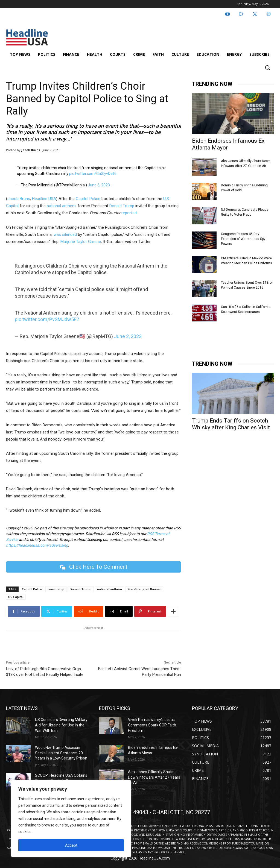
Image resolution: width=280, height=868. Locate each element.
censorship (56, 589)
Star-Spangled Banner (144, 589)
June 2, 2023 (128, 336)
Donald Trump (122, 206)
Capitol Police (88, 199)
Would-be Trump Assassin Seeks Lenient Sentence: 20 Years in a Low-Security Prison (61, 753)
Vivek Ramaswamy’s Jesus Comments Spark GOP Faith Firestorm (152, 725)
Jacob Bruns (31, 150)
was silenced (65, 234)
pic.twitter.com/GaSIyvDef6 (93, 174)
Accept (71, 845)
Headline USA (44, 199)
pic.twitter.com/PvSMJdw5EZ (47, 319)
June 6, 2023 (99, 185)
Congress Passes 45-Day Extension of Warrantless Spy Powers (243, 239)
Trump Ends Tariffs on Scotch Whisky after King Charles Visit (231, 424)
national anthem (61, 206)
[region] (71, 819)
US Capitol (16, 597)
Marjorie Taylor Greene (81, 242)
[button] (267, 68)
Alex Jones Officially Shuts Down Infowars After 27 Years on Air (154, 777)
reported (129, 213)
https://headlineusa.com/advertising (37, 545)
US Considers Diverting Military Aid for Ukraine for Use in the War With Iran (61, 725)
